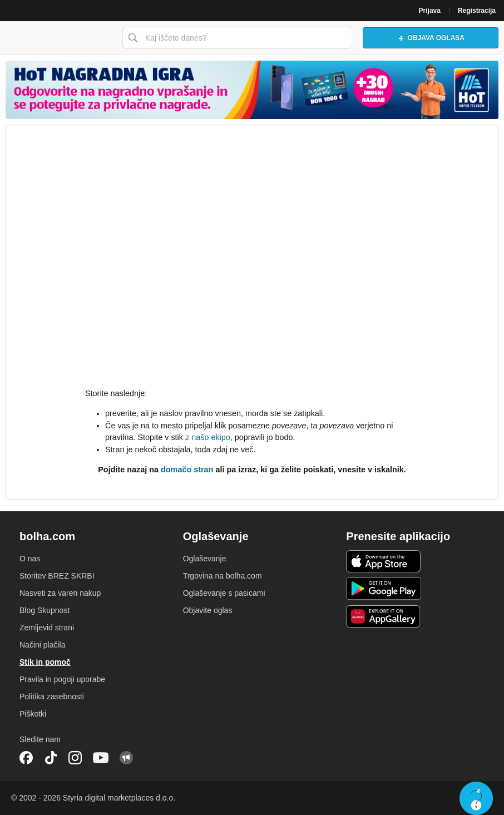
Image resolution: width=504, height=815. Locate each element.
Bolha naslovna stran (58, 38)
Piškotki (33, 714)
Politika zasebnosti (52, 697)
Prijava (430, 11)
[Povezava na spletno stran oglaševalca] (252, 90)
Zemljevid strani (47, 628)
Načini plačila (42, 645)
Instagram (75, 758)
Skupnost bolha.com (126, 758)
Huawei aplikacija (384, 616)
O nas (30, 559)
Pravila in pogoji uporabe (62, 679)
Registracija (477, 11)
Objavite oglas (208, 610)
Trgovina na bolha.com (223, 576)
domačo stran (187, 470)
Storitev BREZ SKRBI (57, 576)
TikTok (51, 758)
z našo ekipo (208, 437)
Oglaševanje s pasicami (224, 593)
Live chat (476, 798)
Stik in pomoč (45, 662)
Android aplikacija (384, 589)
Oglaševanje (205, 559)
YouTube (101, 758)
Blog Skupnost (45, 610)
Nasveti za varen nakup (60, 593)
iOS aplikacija (384, 561)
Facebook (26, 758)
